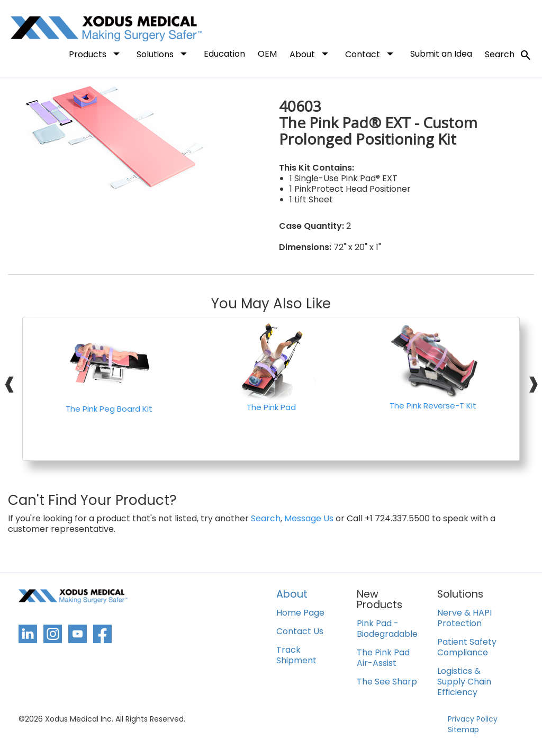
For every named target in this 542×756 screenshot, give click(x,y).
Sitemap (463, 730)
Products (96, 54)
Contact (371, 54)
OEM (267, 54)
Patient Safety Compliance (467, 648)
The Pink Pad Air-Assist (383, 658)
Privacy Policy (473, 719)
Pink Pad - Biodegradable (387, 629)
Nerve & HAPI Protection (464, 619)
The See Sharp (387, 682)
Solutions (164, 54)
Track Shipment (296, 656)
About (311, 54)
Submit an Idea (441, 54)
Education (224, 54)
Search (508, 55)
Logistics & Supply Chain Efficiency (464, 682)
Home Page (300, 613)
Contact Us (300, 632)
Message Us (309, 519)
